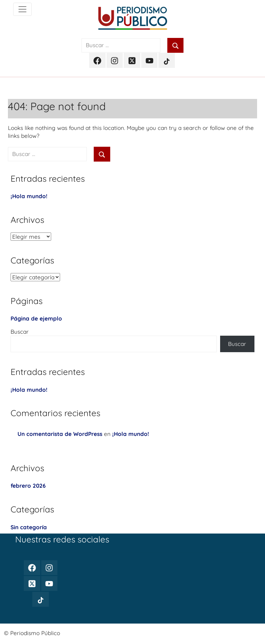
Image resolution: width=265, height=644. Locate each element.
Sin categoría (29, 527)
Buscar (20, 332)
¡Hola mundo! (29, 196)
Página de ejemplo (36, 318)
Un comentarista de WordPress (60, 434)
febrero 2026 (28, 486)
